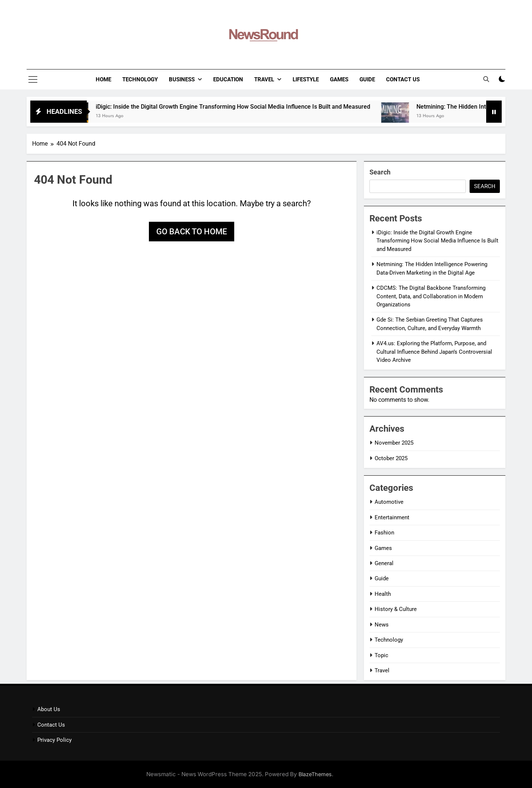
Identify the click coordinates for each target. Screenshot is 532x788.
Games (339, 79)
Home (103, 79)
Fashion (384, 533)
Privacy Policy (54, 740)
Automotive (389, 502)
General (384, 563)
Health (383, 594)
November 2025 (394, 443)
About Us (49, 709)
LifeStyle (306, 79)
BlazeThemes (315, 774)
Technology (140, 79)
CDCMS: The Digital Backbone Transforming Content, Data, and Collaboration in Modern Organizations (431, 296)
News (382, 625)
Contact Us (403, 79)
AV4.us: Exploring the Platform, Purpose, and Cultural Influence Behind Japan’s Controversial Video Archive (434, 352)
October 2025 (391, 458)
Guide (367, 79)
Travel (264, 79)
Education (228, 79)
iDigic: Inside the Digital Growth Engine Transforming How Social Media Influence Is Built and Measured (241, 107)
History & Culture (396, 609)
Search (380, 172)
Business (182, 79)
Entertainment (392, 517)
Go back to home (192, 232)
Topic (381, 655)
